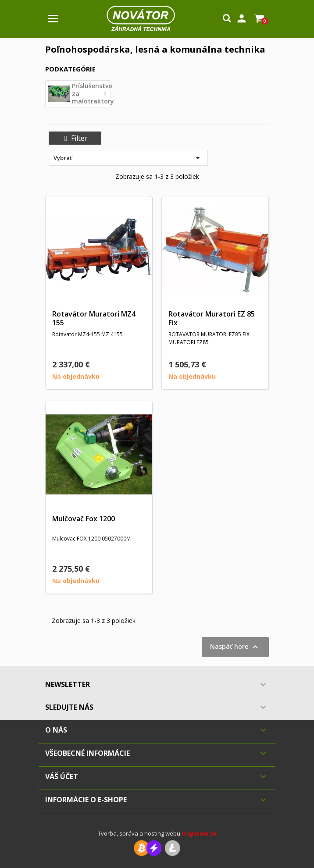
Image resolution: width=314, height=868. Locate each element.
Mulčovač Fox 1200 (84, 519)
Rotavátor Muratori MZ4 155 (94, 318)
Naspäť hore (235, 647)
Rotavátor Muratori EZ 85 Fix (212, 318)
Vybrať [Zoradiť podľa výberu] (128, 158)
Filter (75, 138)
